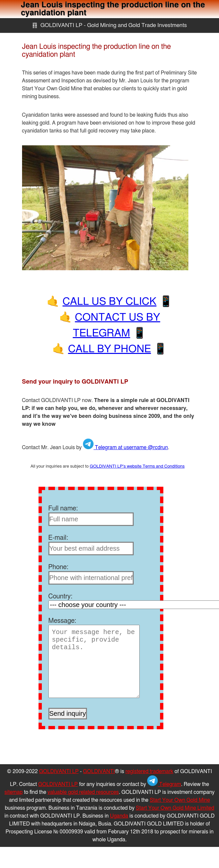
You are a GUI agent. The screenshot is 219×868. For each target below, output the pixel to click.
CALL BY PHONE (110, 349)
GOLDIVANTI (99, 771)
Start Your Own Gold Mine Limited (175, 808)
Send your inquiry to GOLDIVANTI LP (75, 382)
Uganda (119, 816)
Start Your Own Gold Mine (180, 800)
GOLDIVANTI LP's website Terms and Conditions (137, 466)
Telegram (164, 784)
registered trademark (149, 771)
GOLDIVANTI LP (59, 771)
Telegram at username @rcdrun (125, 448)
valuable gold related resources (83, 792)
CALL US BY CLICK (109, 302)
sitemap (14, 792)
